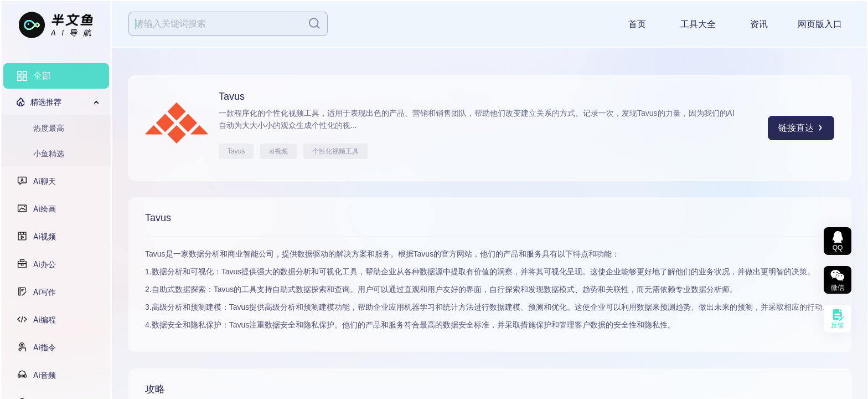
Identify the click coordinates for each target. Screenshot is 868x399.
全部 (42, 76)
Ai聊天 (45, 181)
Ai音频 (45, 375)
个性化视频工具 (335, 151)
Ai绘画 (45, 209)
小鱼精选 (49, 154)
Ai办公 (45, 264)
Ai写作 (45, 292)
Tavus (236, 151)
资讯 (759, 24)
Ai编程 (45, 320)
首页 (637, 24)
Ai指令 (45, 347)
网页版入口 (820, 24)
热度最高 (49, 128)
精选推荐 (46, 102)
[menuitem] (56, 76)
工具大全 (698, 24)
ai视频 (278, 151)
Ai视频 (45, 237)
